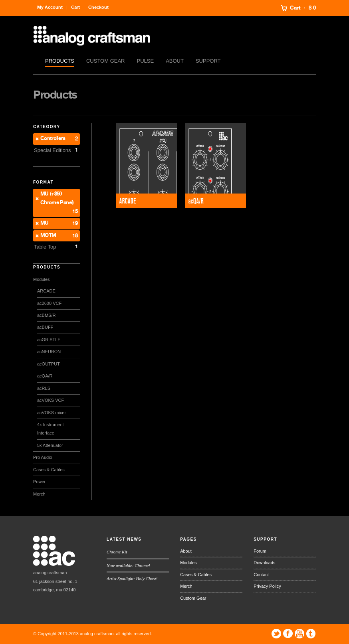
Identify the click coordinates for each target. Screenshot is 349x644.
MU (45, 223)
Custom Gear (106, 61)
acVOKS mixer (52, 413)
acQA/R (45, 376)
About (175, 61)
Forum (260, 551)
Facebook (288, 634)
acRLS (44, 388)
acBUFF (45, 327)
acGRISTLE (49, 340)
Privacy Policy (267, 586)
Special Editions (53, 150)
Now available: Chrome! (128, 565)
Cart (295, 8)
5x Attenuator (50, 445)
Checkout (98, 7)
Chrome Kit (117, 552)
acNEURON (49, 352)
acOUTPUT (49, 364)
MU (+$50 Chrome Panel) (57, 198)
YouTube (299, 634)
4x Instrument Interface (51, 429)
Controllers (53, 139)
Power (39, 482)
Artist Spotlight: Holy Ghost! (132, 579)
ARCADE (46, 291)
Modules (42, 279)
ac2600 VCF (49, 303)
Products (60, 61)
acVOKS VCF (51, 400)
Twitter (276, 634)
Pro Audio (43, 457)
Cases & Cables (49, 470)
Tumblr (311, 634)
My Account (50, 7)
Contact (261, 575)
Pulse (146, 61)
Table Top (45, 247)
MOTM (48, 236)
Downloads (264, 563)
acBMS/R (46, 315)
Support (208, 61)
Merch (39, 494)
